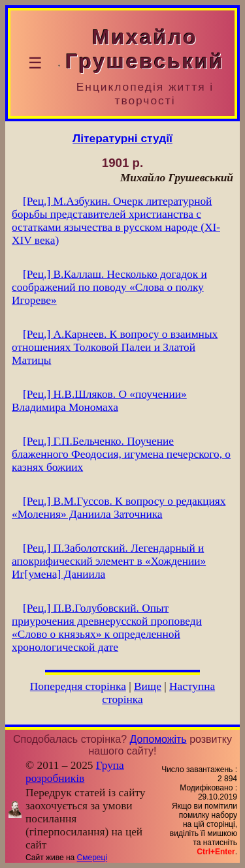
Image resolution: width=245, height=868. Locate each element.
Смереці (92, 858)
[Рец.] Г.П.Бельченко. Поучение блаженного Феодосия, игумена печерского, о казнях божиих (121, 454)
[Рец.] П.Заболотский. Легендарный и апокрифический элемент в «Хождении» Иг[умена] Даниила (109, 561)
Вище (148, 686)
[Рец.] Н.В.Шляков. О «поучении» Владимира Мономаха (99, 401)
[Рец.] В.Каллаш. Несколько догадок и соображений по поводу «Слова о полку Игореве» (109, 287)
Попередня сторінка (78, 686)
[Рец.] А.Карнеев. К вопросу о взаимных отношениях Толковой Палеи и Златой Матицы (115, 347)
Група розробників (75, 772)
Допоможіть (158, 739)
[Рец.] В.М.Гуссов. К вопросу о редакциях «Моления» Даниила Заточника (119, 508)
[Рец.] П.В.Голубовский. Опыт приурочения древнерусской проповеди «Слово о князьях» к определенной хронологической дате (107, 628)
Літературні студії (122, 138)
